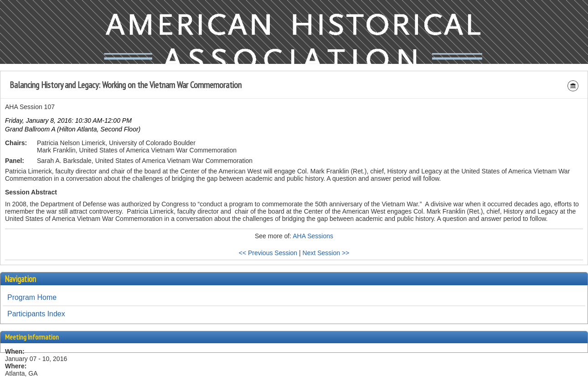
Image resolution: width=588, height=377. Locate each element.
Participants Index (36, 314)
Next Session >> (326, 253)
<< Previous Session (268, 253)
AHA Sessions (313, 236)
